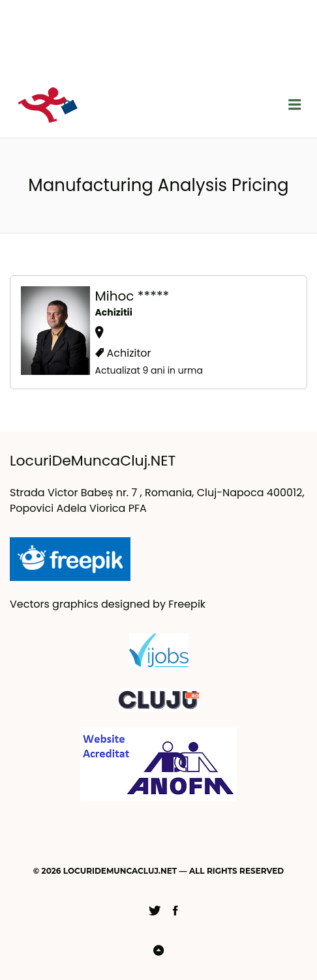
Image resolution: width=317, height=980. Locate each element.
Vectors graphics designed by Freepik (108, 604)
